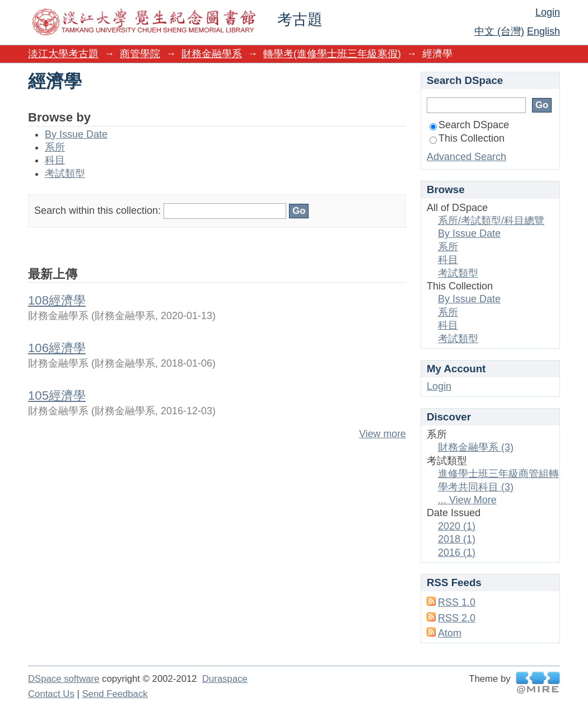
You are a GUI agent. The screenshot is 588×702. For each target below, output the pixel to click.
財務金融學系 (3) (476, 447)
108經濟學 (57, 300)
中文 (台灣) (499, 31)
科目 (55, 160)
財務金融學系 (212, 54)
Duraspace (225, 679)
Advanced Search (466, 157)
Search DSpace (469, 125)
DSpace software (64, 679)
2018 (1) (457, 539)
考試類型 (65, 174)
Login (548, 12)
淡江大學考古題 (63, 54)
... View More (467, 500)
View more (382, 434)
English (543, 31)
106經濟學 (57, 348)
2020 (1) (457, 526)
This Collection (467, 138)
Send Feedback (115, 694)
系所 (55, 147)
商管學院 (140, 54)
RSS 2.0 (457, 618)
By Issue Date (76, 134)
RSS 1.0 (457, 602)
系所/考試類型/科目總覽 (491, 221)
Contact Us (51, 694)
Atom (450, 633)
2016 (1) (457, 553)
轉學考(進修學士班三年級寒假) (332, 54)
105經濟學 (57, 396)
